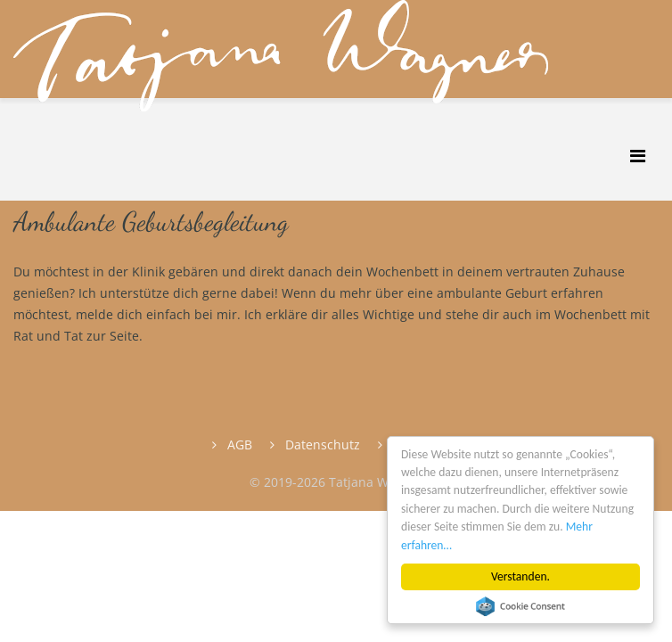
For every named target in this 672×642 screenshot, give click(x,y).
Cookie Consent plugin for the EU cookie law (520, 606)
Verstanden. (520, 576)
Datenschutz (321, 444)
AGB (238, 444)
